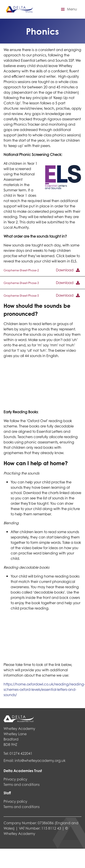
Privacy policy (15, 779)
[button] (68, 9)
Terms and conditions (22, 784)
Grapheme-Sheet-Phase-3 (21, 283)
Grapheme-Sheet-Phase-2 (21, 270)
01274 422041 (21, 753)
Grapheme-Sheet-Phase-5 (21, 296)
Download (65, 270)
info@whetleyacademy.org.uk (40, 760)
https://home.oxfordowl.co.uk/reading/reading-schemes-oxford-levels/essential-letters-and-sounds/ (44, 689)
